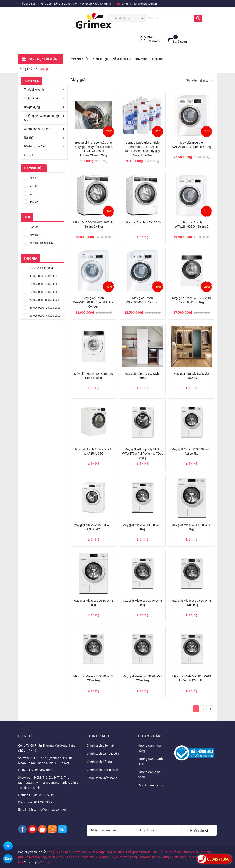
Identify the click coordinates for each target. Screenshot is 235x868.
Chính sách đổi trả (99, 762)
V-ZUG (30, 185)
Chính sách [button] (98, 736)
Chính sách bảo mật (100, 745)
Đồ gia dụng (32, 107)
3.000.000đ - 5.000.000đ (40, 291)
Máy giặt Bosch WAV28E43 (143, 222)
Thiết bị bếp (32, 98)
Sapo (46, 862)
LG (28, 193)
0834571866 (44, 770)
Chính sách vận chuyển (103, 753)
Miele (29, 177)
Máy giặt (31, 234)
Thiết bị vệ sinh (34, 90)
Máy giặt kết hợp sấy (38, 242)
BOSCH (30, 201)
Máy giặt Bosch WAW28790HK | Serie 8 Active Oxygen (94, 302)
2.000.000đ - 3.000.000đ (40, 283)
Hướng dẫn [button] (149, 736)
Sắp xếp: (192, 80)
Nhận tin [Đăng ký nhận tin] (199, 830)
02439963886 (44, 802)
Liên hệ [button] (25, 736)
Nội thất (29, 138)
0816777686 (46, 795)
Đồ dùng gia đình (35, 146)
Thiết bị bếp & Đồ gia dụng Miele (41, 118)
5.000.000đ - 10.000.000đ (41, 299)
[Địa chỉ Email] (158, 830)
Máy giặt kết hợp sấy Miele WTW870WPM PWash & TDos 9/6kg (143, 453)
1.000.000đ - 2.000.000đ (40, 275)
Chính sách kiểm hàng (102, 778)
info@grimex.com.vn (143, 4)
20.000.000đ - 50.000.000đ (42, 315)
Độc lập (31, 226)
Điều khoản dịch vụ (151, 785)
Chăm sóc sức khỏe (37, 129)
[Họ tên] (110, 830)
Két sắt (29, 155)
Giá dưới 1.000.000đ (38, 268)
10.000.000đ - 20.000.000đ (42, 307)
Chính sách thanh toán (102, 770)
